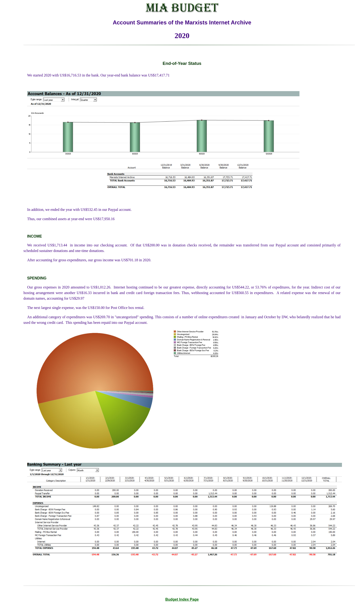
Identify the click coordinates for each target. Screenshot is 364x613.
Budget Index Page (182, 599)
